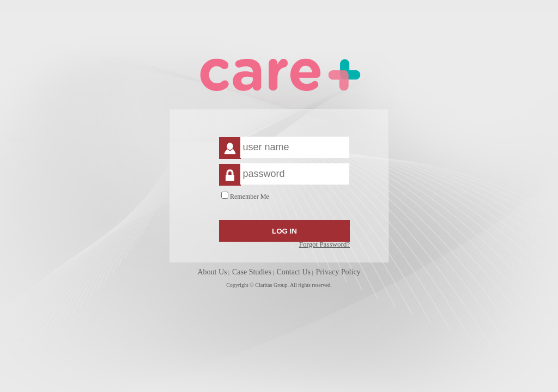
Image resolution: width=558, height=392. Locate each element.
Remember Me (250, 197)
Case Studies (252, 272)
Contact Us (293, 272)
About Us (212, 272)
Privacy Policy (338, 272)
